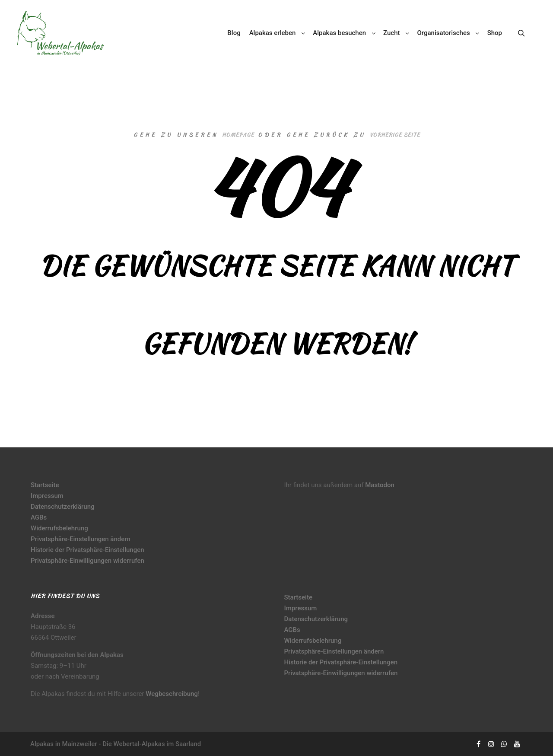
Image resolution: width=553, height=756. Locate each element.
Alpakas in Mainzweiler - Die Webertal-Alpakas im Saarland (116, 744)
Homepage (238, 135)
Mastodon (380, 485)
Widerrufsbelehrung (59, 528)
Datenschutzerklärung (62, 507)
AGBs (39, 517)
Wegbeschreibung (172, 694)
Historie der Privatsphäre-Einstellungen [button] (87, 550)
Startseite (45, 485)
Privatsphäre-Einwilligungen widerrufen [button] (87, 561)
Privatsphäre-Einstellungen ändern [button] (81, 539)
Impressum (47, 496)
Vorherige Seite (395, 135)
